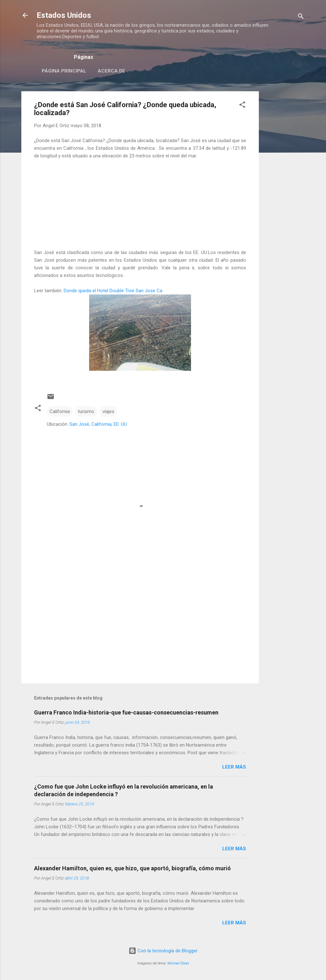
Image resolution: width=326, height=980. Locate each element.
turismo (86, 411)
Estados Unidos (64, 15)
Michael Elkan (178, 963)
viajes (108, 411)
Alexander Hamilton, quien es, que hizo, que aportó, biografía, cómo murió (132, 868)
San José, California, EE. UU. (99, 424)
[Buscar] (301, 17)
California (60, 411)
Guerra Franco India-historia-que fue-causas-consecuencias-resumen (126, 712)
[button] (242, 106)
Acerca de (111, 71)
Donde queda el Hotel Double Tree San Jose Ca (113, 291)
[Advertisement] (284, 187)
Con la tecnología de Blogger (163, 951)
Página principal (64, 71)
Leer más (234, 767)
